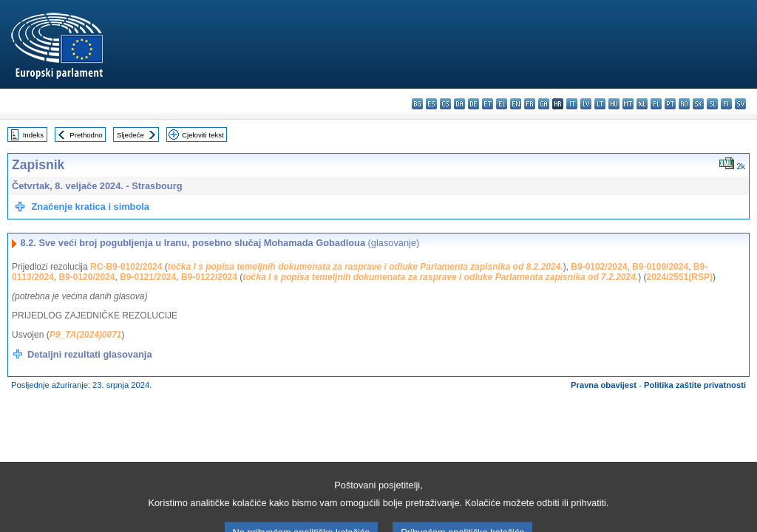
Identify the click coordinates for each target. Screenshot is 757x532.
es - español (431, 104)
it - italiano (572, 104)
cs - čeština (445, 104)
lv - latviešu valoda (586, 104)
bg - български (417, 104)
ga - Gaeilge (544, 104)
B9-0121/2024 (148, 277)
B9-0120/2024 (86, 277)
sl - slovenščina (712, 104)
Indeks (33, 135)
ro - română (684, 104)
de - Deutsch (473, 104)
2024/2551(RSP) (680, 277)
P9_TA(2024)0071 (86, 335)
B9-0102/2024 (599, 267)
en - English (516, 104)
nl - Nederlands (642, 104)
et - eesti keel (488, 104)
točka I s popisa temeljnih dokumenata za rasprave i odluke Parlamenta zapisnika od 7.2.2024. (440, 277)
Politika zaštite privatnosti (695, 385)
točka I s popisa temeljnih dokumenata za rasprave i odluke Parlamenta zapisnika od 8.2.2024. (366, 267)
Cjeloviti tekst (203, 135)
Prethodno (86, 135)
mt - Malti (628, 104)
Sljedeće (130, 135)
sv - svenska (740, 104)
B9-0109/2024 (660, 267)
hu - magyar (614, 104)
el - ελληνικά (502, 104)
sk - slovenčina (698, 104)
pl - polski (656, 104)
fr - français (530, 104)
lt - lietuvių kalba (600, 104)
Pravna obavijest (604, 385)
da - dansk (459, 104)
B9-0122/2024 (209, 277)
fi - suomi (726, 104)
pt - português (670, 104)
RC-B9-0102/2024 (126, 267)
